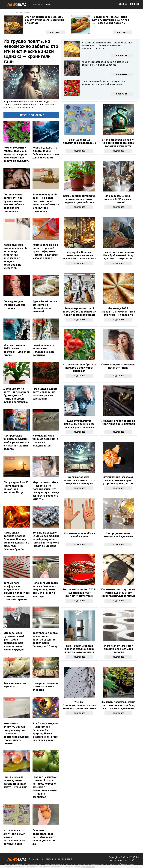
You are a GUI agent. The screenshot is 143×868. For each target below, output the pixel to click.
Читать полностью (31, 115)
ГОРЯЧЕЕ (135, 4)
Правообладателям (88, 867)
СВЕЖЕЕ (123, 4)
